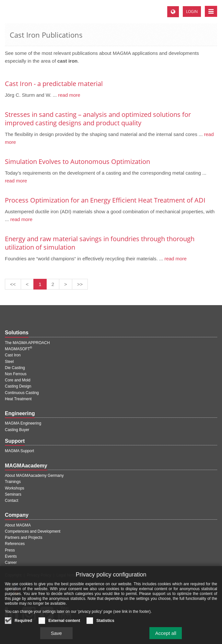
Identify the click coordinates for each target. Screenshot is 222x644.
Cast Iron (13, 355)
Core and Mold (18, 380)
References (15, 544)
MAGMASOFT (18, 349)
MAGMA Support (19, 451)
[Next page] (66, 284)
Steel (9, 362)
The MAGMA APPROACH (27, 343)
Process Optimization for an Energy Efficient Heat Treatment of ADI (105, 200)
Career (11, 563)
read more (69, 95)
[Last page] (80, 284)
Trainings (13, 482)
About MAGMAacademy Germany (34, 476)
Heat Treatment (18, 399)
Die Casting (15, 368)
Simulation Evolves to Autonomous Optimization (77, 161)
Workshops (15, 488)
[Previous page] (27, 284)
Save (56, 637)
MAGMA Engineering (23, 423)
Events (11, 556)
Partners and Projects (23, 538)
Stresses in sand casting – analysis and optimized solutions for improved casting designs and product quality (98, 119)
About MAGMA (18, 525)
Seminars (13, 494)
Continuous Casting (22, 393)
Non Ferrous (16, 374)
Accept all (166, 637)
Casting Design (18, 386)
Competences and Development (33, 531)
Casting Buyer (17, 430)
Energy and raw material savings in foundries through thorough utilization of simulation (100, 243)
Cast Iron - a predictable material (54, 84)
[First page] (13, 284)
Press (10, 550)
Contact (12, 501)
